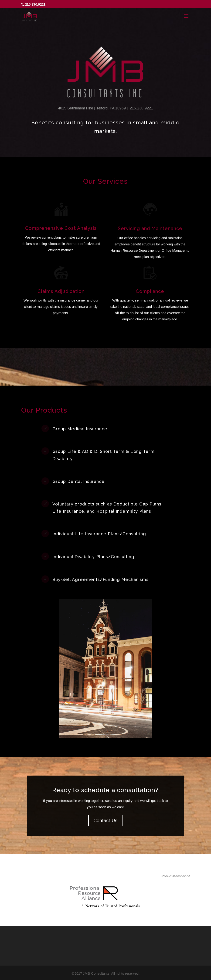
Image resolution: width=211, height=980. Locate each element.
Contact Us (105, 821)
